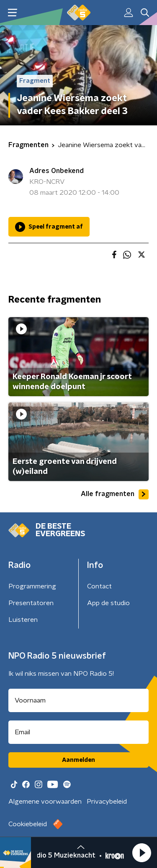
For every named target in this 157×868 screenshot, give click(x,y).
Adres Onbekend (57, 171)
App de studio (108, 603)
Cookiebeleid (28, 824)
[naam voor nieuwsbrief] (78, 700)
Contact (99, 586)
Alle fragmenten (115, 494)
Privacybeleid (107, 802)
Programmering (32, 586)
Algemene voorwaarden (45, 802)
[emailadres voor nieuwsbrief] (78, 732)
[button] (142, 853)
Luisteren (23, 620)
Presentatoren (31, 603)
